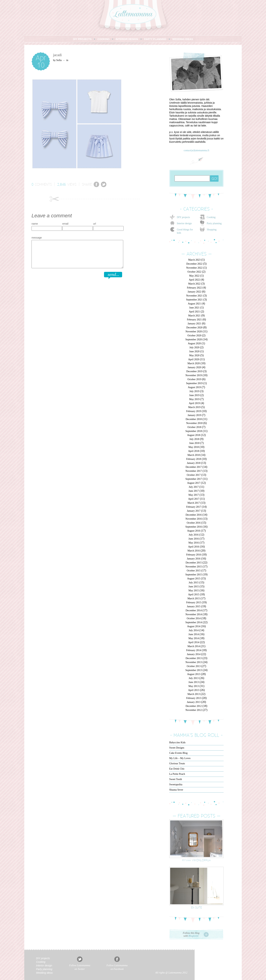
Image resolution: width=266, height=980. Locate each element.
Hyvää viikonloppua (196, 860)
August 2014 (194, 626)
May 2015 (194, 591)
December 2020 (194, 328)
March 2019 (194, 407)
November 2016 (194, 519)
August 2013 (194, 674)
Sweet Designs (177, 748)
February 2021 (194, 320)
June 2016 (194, 539)
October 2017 (194, 475)
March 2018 (194, 455)
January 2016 (194, 559)
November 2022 (194, 268)
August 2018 (194, 435)
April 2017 (194, 499)
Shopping (212, 230)
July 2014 (194, 630)
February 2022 (194, 288)
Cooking (211, 217)
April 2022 (194, 280)
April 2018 (194, 451)
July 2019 (194, 391)
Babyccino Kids (177, 742)
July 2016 (194, 535)
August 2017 (194, 483)
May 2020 (194, 355)
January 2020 (194, 367)
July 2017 (194, 487)
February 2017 (194, 507)
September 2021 (194, 300)
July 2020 (194, 347)
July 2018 (194, 439)
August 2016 (194, 531)
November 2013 (194, 662)
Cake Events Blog (178, 753)
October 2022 (194, 272)
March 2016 (194, 551)
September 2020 (194, 339)
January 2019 (194, 415)
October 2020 (194, 336)
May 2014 (194, 638)
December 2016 (194, 515)
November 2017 (194, 471)
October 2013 (194, 666)
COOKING (104, 39)
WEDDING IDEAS (183, 39)
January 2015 (194, 606)
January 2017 (194, 511)
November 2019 (194, 375)
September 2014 (194, 622)
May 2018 (194, 447)
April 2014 (194, 642)
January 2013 (194, 702)
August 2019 (194, 387)
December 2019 (194, 371)
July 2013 (194, 678)
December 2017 (194, 467)
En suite (197, 907)
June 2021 (194, 308)
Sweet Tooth (176, 779)
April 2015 (194, 595)
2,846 (62, 184)
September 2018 (194, 431)
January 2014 (194, 654)
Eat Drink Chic (177, 769)
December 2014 (194, 610)
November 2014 (194, 614)
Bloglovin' (194, 936)
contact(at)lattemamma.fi (196, 150)
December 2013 (194, 658)
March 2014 (194, 646)
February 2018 (194, 459)
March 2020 (194, 363)
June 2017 (194, 491)
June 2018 (194, 443)
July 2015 (194, 583)
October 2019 (194, 379)
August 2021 (194, 304)
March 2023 (194, 260)
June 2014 (194, 634)
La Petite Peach (177, 774)
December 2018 (194, 419)
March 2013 (194, 694)
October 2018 (194, 427)
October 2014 (194, 618)
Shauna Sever (176, 790)
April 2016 (194, 547)
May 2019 (194, 399)
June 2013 (194, 682)
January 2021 (194, 324)
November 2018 (194, 423)
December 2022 (194, 264)
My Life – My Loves (180, 758)
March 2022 (194, 284)
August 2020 (194, 343)
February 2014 (194, 650)
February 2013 (194, 698)
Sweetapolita (176, 784)
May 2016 (194, 543)
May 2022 (194, 276)
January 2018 (194, 463)
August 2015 (194, 579)
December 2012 (194, 706)
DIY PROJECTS (82, 39)
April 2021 (194, 312)
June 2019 (194, 395)
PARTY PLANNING (155, 39)
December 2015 (194, 563)
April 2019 (194, 403)
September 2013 (194, 670)
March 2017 (194, 503)
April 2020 (194, 359)
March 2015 (194, 598)
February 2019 (194, 411)
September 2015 (194, 575)
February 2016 (194, 555)
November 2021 (194, 296)
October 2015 (194, 571)
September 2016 (194, 527)
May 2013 (194, 686)
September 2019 (194, 383)
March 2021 (194, 316)
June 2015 (194, 587)
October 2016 (194, 523)
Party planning (214, 223)
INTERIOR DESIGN (127, 39)
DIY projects (183, 217)
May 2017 (194, 495)
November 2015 (194, 567)
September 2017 (194, 479)
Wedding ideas (44, 973)
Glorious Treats (177, 763)
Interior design (184, 223)
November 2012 (194, 710)
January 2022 (194, 292)
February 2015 (194, 602)
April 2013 (194, 690)
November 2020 (194, 332)
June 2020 (194, 351)
